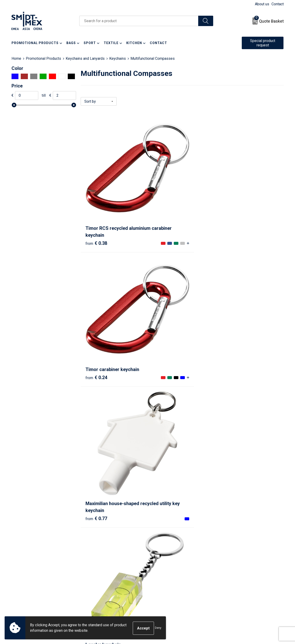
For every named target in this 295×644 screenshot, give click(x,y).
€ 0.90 (164, 392)
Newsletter (95, 556)
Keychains (118, 58)
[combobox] (139, 21)
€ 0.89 (232, 298)
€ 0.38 (96, 204)
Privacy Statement (235, 562)
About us (262, 4)
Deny (158, 628)
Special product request (263, 43)
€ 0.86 (164, 298)
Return (158, 556)
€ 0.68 (96, 392)
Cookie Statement (235, 556)
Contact (278, 4)
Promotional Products (43, 58)
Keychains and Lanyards (85, 58)
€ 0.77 (232, 204)
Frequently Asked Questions (109, 562)
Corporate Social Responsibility (246, 577)
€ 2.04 (96, 500)
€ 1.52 (232, 392)
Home (16, 58)
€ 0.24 (164, 190)
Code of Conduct (234, 570)
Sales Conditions (234, 549)
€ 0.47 (96, 291)
